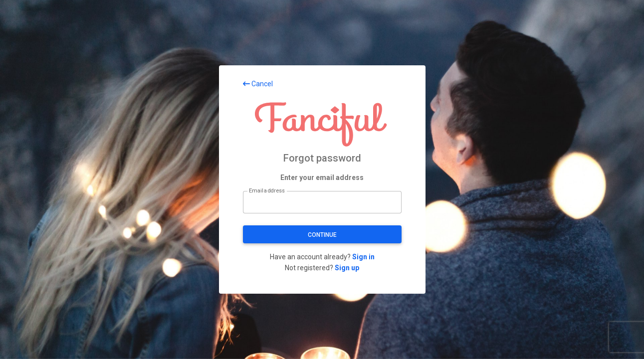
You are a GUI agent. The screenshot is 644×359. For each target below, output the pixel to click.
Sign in (363, 257)
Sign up (347, 268)
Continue (322, 235)
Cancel (258, 84)
